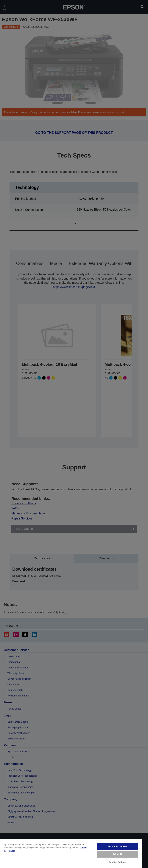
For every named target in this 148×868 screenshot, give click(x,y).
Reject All (117, 854)
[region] (71, 853)
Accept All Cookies (117, 846)
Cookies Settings (118, 862)
